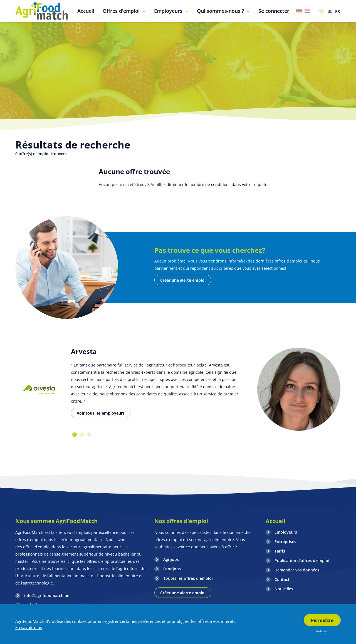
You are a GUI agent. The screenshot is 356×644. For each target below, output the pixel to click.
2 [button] (82, 435)
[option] (39, 390)
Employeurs (286, 532)
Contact (282, 579)
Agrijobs (171, 559)
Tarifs (280, 551)
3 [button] (89, 435)
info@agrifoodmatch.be (47, 595)
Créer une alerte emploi (183, 280)
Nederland (307, 11)
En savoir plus (29, 627)
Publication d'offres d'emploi (302, 560)
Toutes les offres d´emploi (188, 578)
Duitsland (299, 11)
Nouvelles (284, 589)
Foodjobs (172, 569)
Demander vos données (297, 570)
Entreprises (285, 542)
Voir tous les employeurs (101, 413)
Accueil (275, 521)
